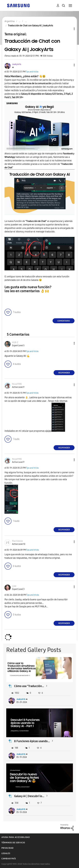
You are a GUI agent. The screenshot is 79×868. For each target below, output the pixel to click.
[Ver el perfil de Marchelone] (17, 541)
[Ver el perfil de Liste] (14, 586)
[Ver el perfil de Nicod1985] (17, 384)
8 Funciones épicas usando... (32, 741)
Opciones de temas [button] (69, 29)
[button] (69, 65)
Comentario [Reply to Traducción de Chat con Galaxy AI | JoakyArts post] (64, 321)
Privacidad (7, 848)
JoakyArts (21, 699)
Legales (6, 853)
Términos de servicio (13, 843)
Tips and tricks (32, 72)
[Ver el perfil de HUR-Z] (15, 343)
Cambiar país (9, 859)
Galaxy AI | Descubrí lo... (29, 796)
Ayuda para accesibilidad (16, 837)
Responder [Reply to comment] (64, 373)
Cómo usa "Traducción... (29, 686)
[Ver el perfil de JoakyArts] (17, 64)
